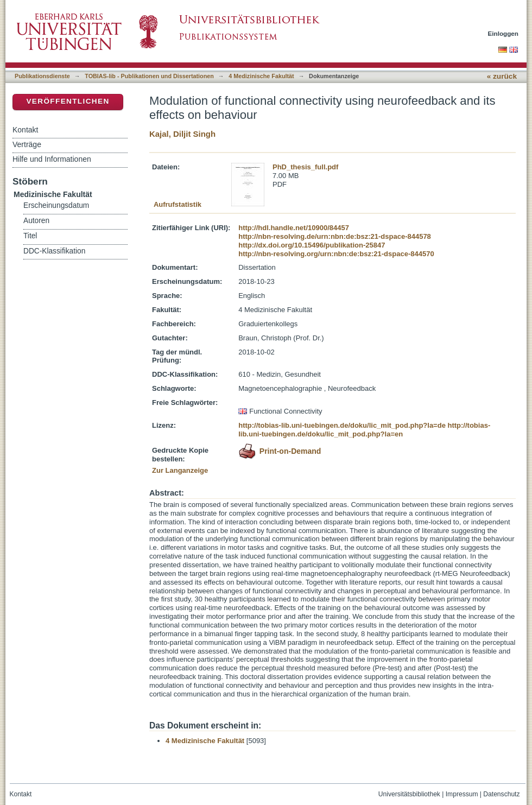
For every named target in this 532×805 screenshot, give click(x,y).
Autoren (36, 221)
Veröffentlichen (68, 101)
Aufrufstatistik (178, 204)
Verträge (27, 144)
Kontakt (25, 130)
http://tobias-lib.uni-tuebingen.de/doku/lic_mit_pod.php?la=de (342, 425)
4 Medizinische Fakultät (261, 76)
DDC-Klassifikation (54, 251)
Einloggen (503, 33)
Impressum (462, 794)
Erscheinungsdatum (56, 205)
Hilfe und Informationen (52, 159)
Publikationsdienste (42, 76)
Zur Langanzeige (180, 470)
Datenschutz (501, 794)
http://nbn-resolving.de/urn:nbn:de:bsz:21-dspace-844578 (335, 236)
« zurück (502, 76)
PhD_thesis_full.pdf (305, 167)
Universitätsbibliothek (409, 794)
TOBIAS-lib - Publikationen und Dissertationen (149, 76)
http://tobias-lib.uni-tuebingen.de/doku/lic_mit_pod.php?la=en (364, 430)
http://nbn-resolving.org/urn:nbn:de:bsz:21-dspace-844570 (336, 254)
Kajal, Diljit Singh (182, 134)
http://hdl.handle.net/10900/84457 (294, 228)
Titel (30, 236)
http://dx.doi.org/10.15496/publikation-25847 (312, 245)
